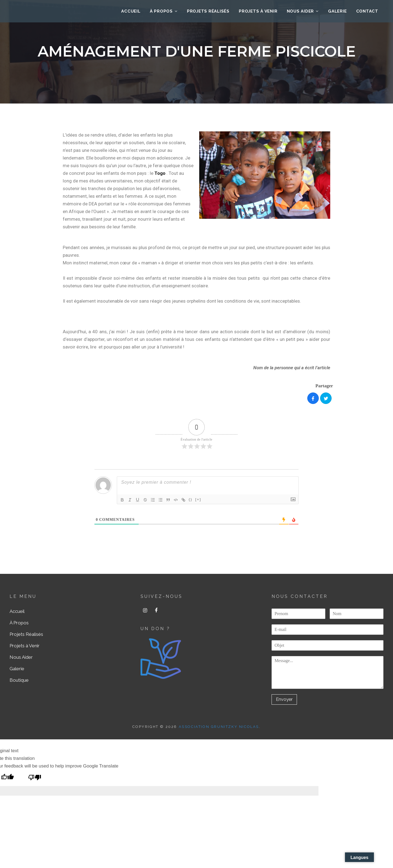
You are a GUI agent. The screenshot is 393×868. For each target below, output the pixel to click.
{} (190, 499)
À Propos (161, 13)
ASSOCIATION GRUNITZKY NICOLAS (219, 727)
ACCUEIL (131, 13)
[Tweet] (326, 398)
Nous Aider (300, 13)
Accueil (17, 611)
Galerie (337, 13)
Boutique (19, 680)
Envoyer (285, 699)
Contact (367, 13)
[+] (198, 499)
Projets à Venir (258, 13)
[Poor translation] (35, 778)
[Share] (313, 398)
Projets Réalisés (208, 13)
